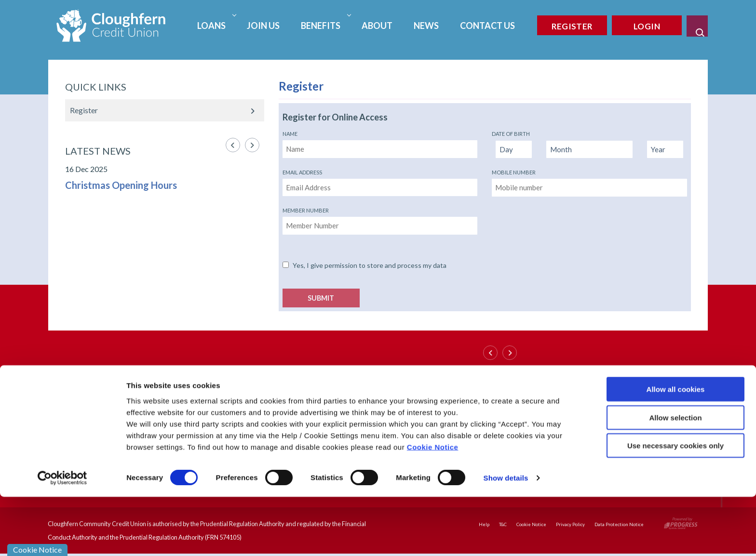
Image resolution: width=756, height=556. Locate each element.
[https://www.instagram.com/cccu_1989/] (617, 403)
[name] (380, 149)
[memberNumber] (380, 226)
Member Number (306, 210)
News (426, 26)
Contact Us (487, 26)
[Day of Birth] (514, 150)
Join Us (263, 26)
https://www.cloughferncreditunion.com (178, 420)
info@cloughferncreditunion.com (166, 410)
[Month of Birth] (589, 150)
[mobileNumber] (589, 188)
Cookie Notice (433, 506)
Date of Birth (511, 134)
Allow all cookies (676, 448)
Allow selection (675, 477)
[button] (697, 26)
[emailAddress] (380, 188)
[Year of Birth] (665, 150)
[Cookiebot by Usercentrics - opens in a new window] (62, 537)
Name (290, 134)
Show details (506, 537)
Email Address (302, 172)
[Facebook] (612, 381)
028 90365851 (134, 398)
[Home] (111, 24)
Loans (216, 26)
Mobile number (514, 172)
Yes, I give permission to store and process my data (370, 265)
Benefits (325, 26)
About (377, 26)
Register (84, 110)
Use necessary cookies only (675, 505)
